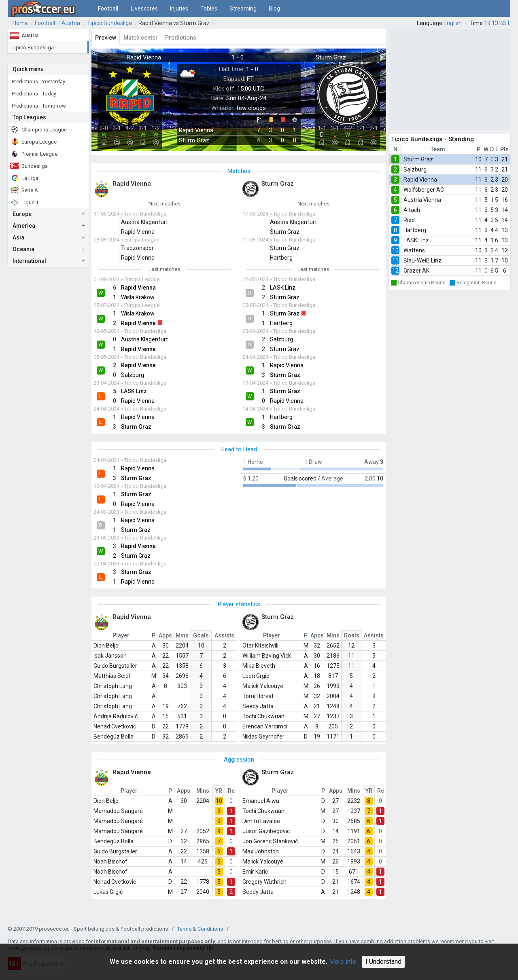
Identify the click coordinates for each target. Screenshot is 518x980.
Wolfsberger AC (424, 190)
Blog (274, 8)
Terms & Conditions (200, 929)
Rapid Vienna (420, 180)
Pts (504, 149)
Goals (201, 635)
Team (438, 149)
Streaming (243, 8)
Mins (182, 635)
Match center (141, 38)
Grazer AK (416, 271)
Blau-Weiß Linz (422, 260)
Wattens (414, 250)
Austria (71, 23)
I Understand (383, 962)
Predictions (181, 38)
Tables (209, 8)
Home (20, 23)
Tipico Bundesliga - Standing (432, 139)
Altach (412, 210)
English (453, 23)
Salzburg (415, 169)
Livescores (144, 8)
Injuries (179, 8)
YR (219, 791)
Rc (231, 791)
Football (108, 8)
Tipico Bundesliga (109, 23)
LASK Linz (416, 240)
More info (343, 962)
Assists (224, 635)
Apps (165, 635)
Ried (409, 220)
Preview (106, 38)
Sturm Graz (418, 159)
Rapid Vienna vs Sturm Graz (174, 23)
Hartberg (415, 230)
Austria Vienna (422, 200)
